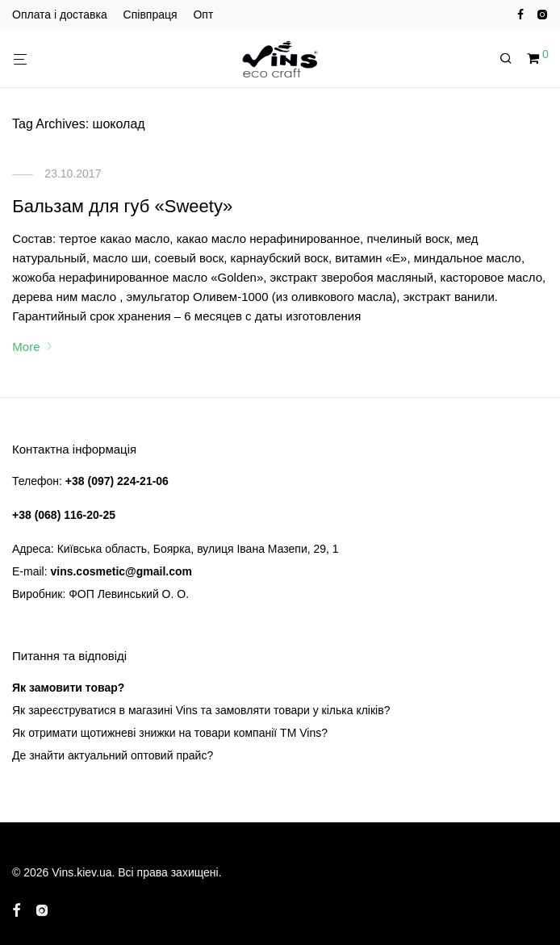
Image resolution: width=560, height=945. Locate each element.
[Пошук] (512, 59)
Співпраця (150, 15)
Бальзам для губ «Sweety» (122, 206)
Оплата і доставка (60, 15)
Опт (203, 15)
